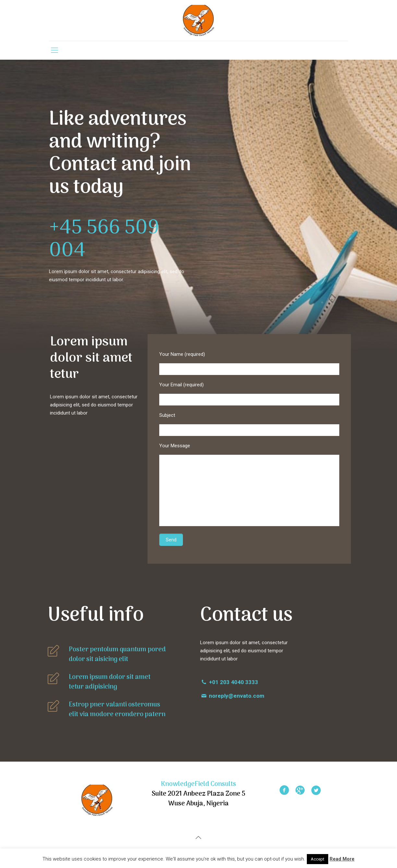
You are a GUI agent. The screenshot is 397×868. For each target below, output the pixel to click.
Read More (342, 859)
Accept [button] (318, 859)
